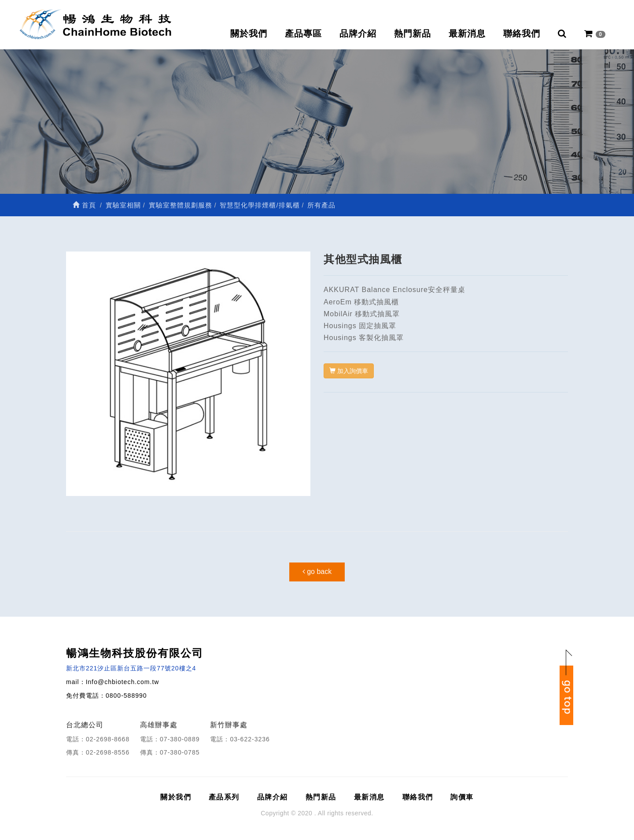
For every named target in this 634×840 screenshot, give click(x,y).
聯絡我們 (522, 33)
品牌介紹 (358, 33)
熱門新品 (413, 33)
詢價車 (462, 797)
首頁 (84, 205)
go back (317, 572)
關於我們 (249, 33)
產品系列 (224, 797)
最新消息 (467, 33)
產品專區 (303, 33)
